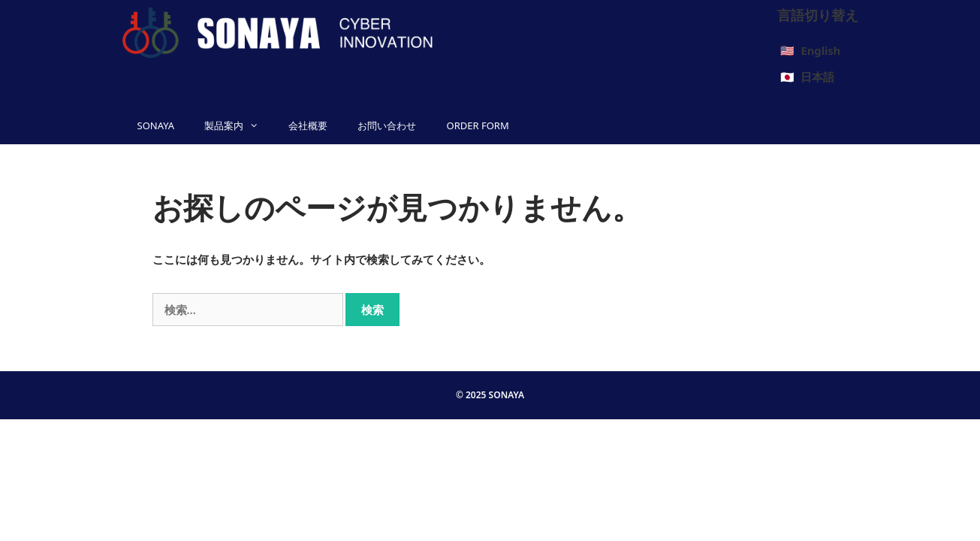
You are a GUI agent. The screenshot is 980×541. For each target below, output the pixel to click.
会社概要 (308, 125)
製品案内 (239, 125)
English (820, 50)
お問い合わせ (387, 125)
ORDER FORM (477, 125)
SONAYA (156, 125)
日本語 (817, 77)
